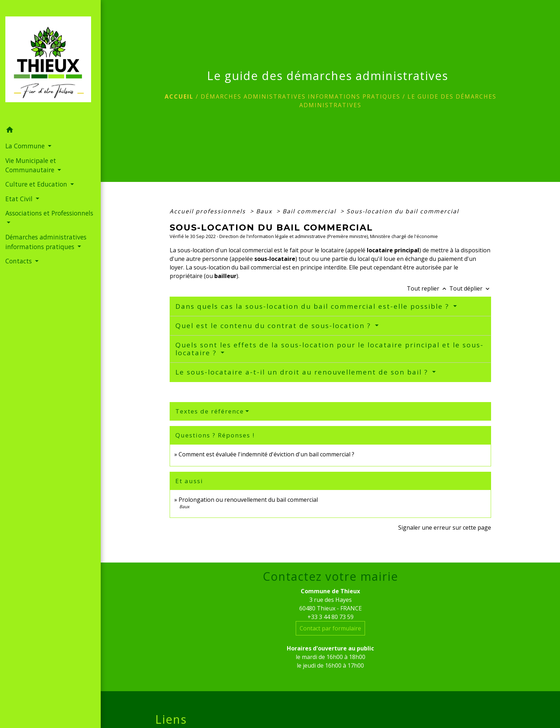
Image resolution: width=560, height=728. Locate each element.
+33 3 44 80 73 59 (331, 617)
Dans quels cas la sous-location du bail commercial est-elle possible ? (313, 306)
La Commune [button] (26, 146)
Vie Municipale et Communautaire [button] (31, 165)
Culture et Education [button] (37, 184)
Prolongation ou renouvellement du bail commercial (248, 500)
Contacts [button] (19, 261)
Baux (265, 211)
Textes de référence (210, 411)
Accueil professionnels (209, 211)
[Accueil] (50, 61)
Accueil (179, 96)
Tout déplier (470, 288)
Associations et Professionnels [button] (49, 213)
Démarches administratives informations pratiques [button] (46, 242)
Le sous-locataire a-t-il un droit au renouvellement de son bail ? (303, 372)
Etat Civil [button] (20, 199)
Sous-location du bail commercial (403, 211)
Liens (171, 719)
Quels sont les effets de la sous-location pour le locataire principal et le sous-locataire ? (329, 349)
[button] (50, 131)
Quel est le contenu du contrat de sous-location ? (274, 326)
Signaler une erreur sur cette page (445, 528)
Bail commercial (310, 211)
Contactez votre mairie (331, 576)
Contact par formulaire (330, 628)
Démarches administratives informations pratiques (301, 96)
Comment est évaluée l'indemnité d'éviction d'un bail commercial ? (266, 454)
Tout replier (428, 288)
